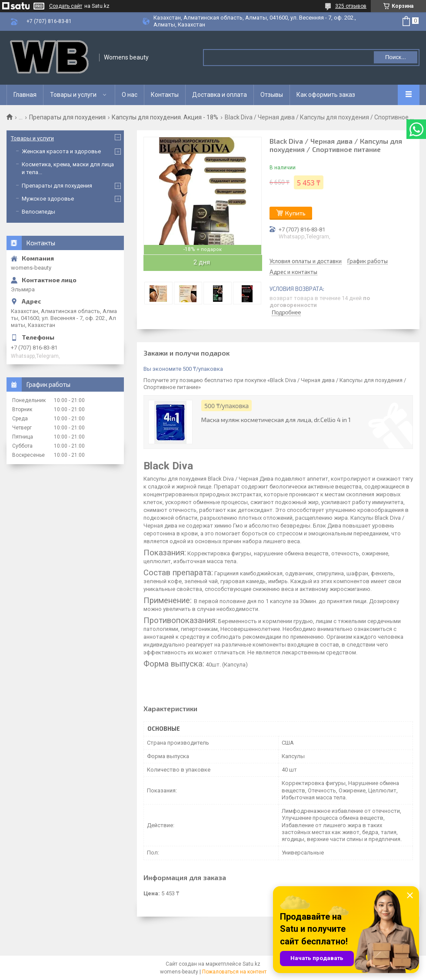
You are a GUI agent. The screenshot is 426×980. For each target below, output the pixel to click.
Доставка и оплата (220, 95)
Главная (25, 95)
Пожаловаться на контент (234, 972)
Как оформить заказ (326, 95)
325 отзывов (351, 6)
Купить (295, 213)
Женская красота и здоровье (61, 151)
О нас (130, 95)
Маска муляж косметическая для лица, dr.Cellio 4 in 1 (276, 420)
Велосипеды (38, 212)
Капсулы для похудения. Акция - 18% (165, 117)
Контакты (165, 95)
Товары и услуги (73, 95)
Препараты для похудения (67, 117)
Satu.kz (251, 964)
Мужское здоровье (48, 199)
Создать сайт (66, 6)
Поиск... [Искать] (396, 57)
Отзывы (272, 95)
